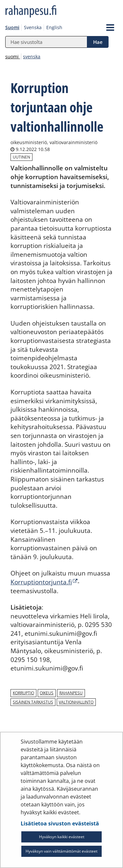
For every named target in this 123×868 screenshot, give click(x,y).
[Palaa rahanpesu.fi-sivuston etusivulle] (46, 12)
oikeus (47, 693)
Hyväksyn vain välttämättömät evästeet (61, 851)
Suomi (12, 27)
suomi (13, 57)
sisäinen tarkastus (33, 702)
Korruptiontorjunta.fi (44, 582)
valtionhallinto (76, 702)
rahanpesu (71, 693)
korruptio (23, 693)
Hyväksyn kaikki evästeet (62, 837)
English (54, 27)
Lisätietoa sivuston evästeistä (60, 823)
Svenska (33, 27)
